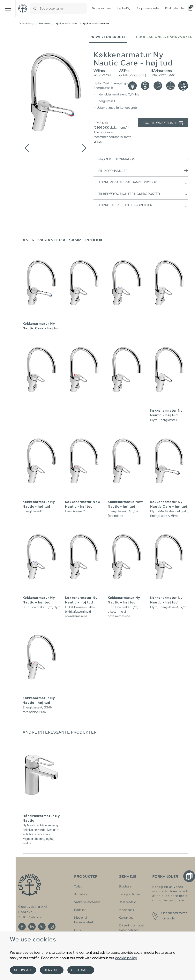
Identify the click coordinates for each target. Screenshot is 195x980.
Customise (81, 970)
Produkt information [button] (143, 159)
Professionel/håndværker (164, 37)
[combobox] (63, 8)
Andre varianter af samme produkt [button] (143, 182)
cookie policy (126, 958)
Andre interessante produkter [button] (143, 205)
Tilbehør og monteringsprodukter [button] (143, 194)
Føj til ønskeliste (163, 123)
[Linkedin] (32, 927)
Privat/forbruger (108, 37)
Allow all (23, 970)
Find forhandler (143, 171)
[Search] (35, 8)
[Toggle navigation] (8, 8)
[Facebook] (22, 927)
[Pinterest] (42, 927)
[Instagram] (52, 927)
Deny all (52, 970)
